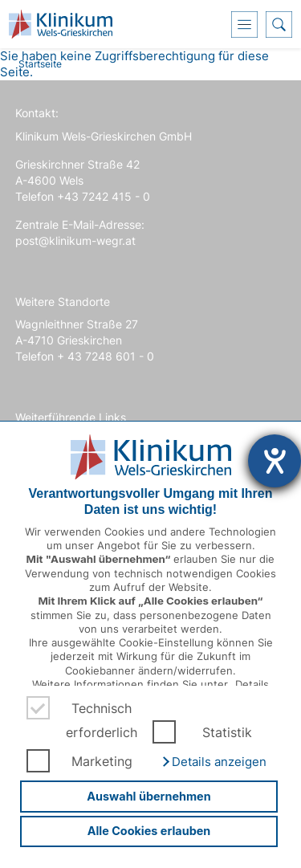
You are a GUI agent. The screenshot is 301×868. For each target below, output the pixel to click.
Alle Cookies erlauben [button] (149, 831)
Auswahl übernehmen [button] (148, 796)
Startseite (40, 64)
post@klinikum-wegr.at (75, 240)
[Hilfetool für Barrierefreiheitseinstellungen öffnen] (275, 461)
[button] (214, 762)
